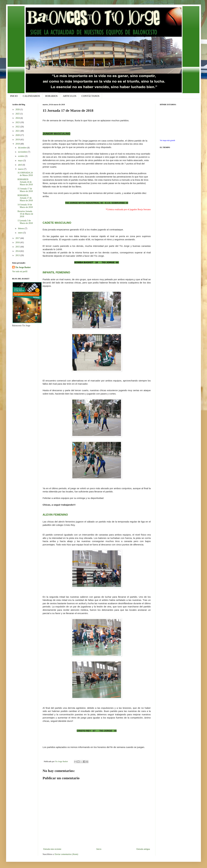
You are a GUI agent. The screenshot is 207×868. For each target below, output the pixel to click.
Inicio (99, 849)
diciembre (22, 148)
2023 (18, 122)
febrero (21, 228)
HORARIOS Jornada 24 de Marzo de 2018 (25, 182)
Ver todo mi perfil (20, 271)
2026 (18, 109)
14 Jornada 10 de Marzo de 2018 (25, 206)
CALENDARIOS (31, 96)
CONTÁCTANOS (90, 96)
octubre (21, 156)
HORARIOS (51, 96)
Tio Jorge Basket (23, 267)
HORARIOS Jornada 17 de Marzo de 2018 (25, 198)
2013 (18, 255)
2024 (18, 118)
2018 (18, 144)
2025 (18, 114)
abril (20, 165)
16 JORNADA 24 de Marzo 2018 (25, 174)
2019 (18, 140)
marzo (21, 169)
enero (21, 233)
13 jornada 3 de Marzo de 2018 (25, 222)
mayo (21, 161)
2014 (18, 251)
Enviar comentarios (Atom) (66, 854)
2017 (18, 238)
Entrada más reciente (52, 849)
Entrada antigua (143, 849)
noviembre (23, 152)
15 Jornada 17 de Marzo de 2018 (25, 190)
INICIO (14, 96)
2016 (18, 242)
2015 (18, 247)
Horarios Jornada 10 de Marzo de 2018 (25, 214)
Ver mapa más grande (168, 140)
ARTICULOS (69, 96)
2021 (18, 131)
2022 (18, 127)
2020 (18, 135)
